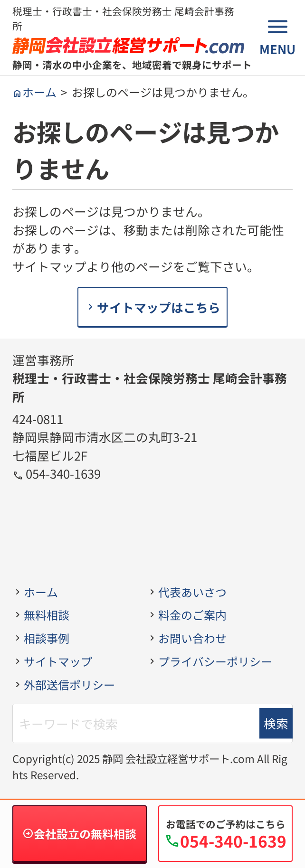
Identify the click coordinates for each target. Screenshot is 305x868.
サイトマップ (58, 661)
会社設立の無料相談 (85, 834)
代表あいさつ (192, 592)
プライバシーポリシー (215, 661)
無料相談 (47, 615)
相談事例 (47, 638)
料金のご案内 (192, 615)
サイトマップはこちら (159, 307)
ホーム (41, 592)
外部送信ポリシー (69, 684)
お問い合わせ (192, 638)
